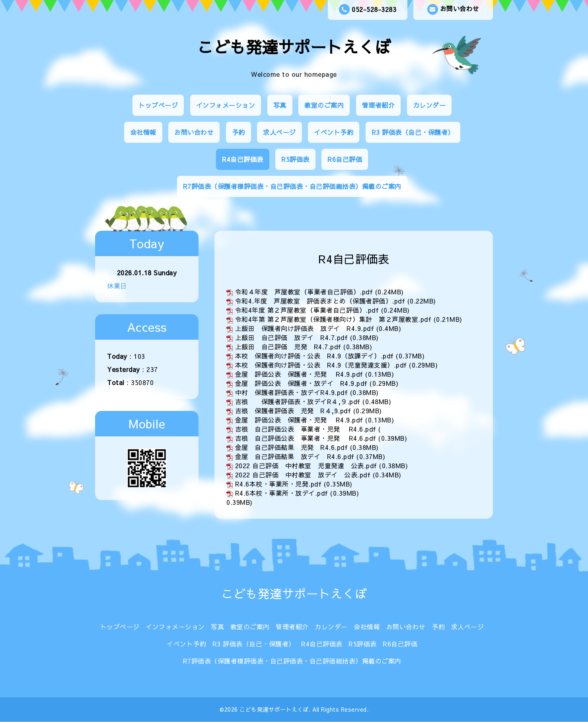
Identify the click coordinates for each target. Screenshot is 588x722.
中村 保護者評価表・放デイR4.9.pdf (292, 392)
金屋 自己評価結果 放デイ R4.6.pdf (295, 456)
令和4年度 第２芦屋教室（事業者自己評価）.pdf (307, 310)
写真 (280, 105)
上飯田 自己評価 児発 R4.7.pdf (288, 346)
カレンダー (429, 105)
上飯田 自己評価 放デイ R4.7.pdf (292, 337)
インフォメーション (226, 105)
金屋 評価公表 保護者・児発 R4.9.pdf (299, 374)
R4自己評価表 (243, 159)
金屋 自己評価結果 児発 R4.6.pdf (292, 447)
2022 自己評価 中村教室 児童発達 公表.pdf (306, 465)
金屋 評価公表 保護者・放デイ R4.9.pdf (301, 383)
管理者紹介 (379, 105)
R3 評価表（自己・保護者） (413, 132)
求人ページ (279, 132)
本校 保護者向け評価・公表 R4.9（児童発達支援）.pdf (321, 365)
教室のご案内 (324, 105)
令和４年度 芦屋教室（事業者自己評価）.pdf (304, 292)
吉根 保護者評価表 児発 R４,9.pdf (293, 411)
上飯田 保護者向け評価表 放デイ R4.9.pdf (305, 328)
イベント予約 (334, 132)
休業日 (117, 286)
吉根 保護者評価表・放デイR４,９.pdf (298, 401)
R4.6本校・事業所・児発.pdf (278, 484)
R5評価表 (295, 159)
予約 (239, 132)
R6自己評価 (345, 159)
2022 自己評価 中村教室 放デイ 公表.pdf (303, 475)
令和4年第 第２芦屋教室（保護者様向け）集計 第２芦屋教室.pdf (333, 319)
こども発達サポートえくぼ (294, 47)
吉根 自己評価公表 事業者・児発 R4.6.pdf (306, 429)
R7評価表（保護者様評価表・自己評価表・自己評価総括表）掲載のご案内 (292, 186)
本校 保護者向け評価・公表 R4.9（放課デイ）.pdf (314, 356)
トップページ (158, 105)
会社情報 (143, 132)
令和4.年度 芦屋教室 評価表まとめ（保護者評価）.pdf (320, 301)
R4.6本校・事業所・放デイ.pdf (282, 493)
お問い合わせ (453, 9)
